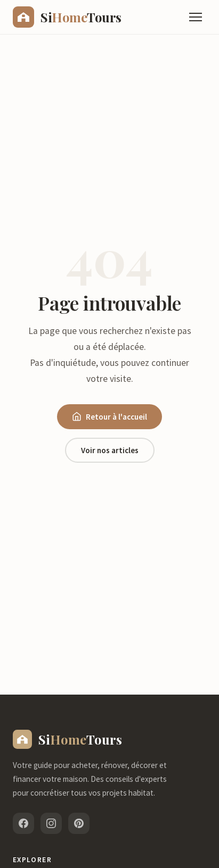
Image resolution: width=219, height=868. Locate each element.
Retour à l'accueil (109, 417)
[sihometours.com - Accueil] (67, 17)
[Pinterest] (79, 823)
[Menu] (196, 17)
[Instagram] (51, 823)
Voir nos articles (110, 450)
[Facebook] (23, 823)
